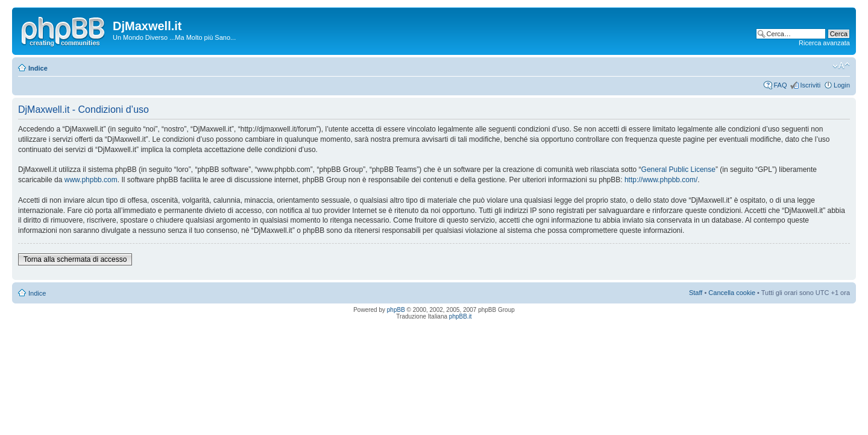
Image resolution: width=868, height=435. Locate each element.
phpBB (396, 310)
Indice (38, 68)
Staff (696, 293)
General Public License (678, 170)
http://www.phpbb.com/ (661, 180)
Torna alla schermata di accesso (75, 259)
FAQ (780, 85)
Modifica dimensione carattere (841, 66)
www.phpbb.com (91, 180)
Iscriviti (810, 85)
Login (842, 85)
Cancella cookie (732, 293)
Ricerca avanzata (824, 43)
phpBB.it (461, 316)
